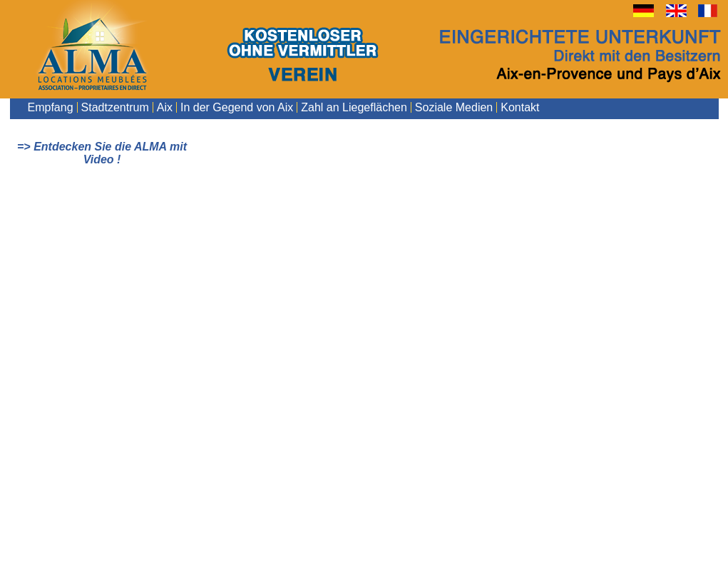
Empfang (51, 107)
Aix (165, 107)
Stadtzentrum (115, 107)
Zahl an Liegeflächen (354, 107)
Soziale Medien (454, 107)
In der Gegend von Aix (237, 107)
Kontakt (520, 107)
